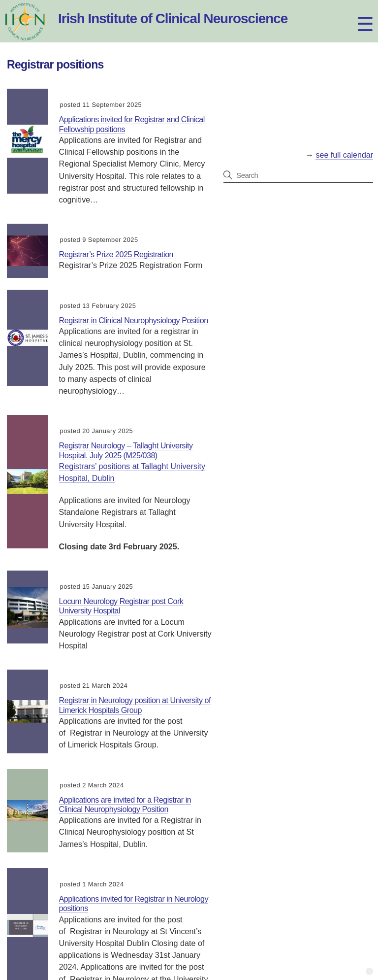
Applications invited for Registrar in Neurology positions (134, 903)
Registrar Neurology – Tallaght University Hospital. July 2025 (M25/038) (126, 450)
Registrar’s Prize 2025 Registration (116, 254)
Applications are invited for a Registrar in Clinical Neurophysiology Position (125, 804)
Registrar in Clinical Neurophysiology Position (134, 320)
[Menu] (356, 14)
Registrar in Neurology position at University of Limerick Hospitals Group (135, 705)
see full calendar (344, 155)
